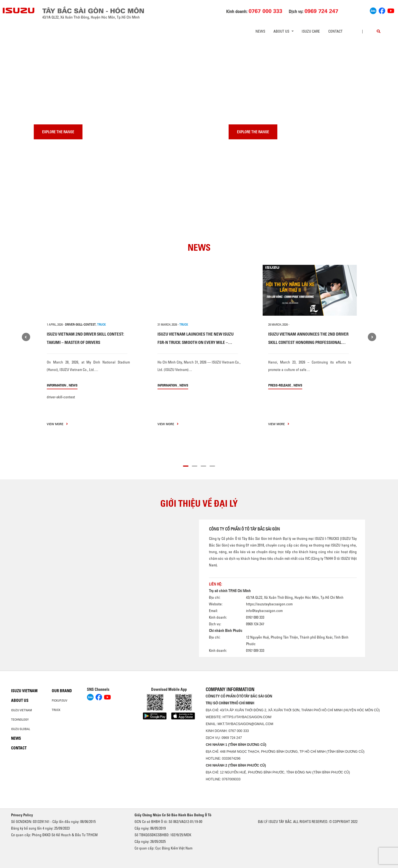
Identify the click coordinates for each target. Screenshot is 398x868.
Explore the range (58, 132)
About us (20, 700)
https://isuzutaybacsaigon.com (269, 604)
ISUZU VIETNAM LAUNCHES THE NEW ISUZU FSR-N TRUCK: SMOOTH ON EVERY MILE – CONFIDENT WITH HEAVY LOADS (196, 342)
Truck (56, 710)
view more (57, 424)
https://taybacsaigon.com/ (247, 717)
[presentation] (16, 41)
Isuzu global (21, 729)
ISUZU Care (311, 31)
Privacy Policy (22, 815)
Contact (335, 31)
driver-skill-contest (80, 325)
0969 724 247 (232, 738)
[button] (186, 465)
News (260, 31)
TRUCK (101, 325)
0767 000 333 (238, 731)
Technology (20, 720)
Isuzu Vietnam (24, 691)
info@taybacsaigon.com (264, 611)
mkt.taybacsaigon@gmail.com (245, 724)
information (56, 385)
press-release (280, 385)
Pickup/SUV (60, 700)
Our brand (62, 691)
